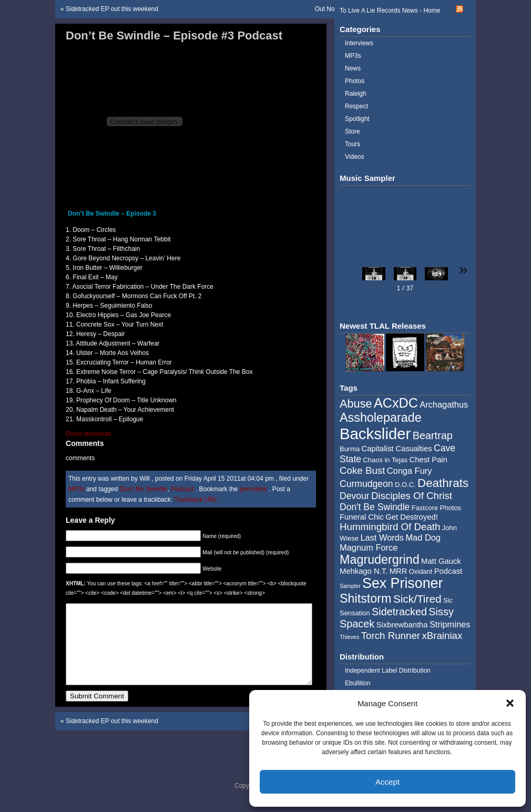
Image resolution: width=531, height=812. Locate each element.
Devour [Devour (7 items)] (355, 496)
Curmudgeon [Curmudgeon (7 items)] (366, 484)
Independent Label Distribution (388, 671)
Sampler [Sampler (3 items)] (350, 586)
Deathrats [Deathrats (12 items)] (443, 483)
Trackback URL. (197, 500)
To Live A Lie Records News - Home (390, 11)
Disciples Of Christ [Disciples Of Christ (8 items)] (412, 496)
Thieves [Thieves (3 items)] (349, 637)
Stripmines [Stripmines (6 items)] (450, 624)
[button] (510, 703)
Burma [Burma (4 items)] (350, 449)
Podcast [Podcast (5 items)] (448, 571)
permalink (254, 489)
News (353, 68)
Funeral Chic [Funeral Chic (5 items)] (362, 517)
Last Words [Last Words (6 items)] (382, 537)
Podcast (182, 489)
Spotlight (357, 119)
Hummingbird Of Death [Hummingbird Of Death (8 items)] (390, 527)
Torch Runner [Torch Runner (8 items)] (391, 636)
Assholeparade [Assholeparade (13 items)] (381, 418)
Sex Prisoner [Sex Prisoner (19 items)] (402, 583)
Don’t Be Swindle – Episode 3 (112, 214)
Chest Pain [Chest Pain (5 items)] (428, 460)
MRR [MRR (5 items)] (399, 571)
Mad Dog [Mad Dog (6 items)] (423, 537)
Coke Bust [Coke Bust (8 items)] (362, 470)
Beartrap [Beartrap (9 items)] (433, 435)
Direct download (88, 434)
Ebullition (358, 683)
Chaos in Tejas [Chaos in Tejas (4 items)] (385, 460)
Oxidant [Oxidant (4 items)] (421, 571)
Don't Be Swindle (143, 489)
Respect (356, 106)
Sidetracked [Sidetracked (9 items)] (399, 612)
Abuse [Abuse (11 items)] (356, 404)
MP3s (76, 489)
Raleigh (356, 94)
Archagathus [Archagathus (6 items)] (444, 404)
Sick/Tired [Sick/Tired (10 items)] (417, 599)
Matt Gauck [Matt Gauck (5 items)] (441, 561)
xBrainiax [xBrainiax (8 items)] (442, 636)
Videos (354, 157)
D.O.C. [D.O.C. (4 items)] (405, 485)
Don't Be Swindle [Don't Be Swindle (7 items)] (375, 507)
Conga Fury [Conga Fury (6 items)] (410, 471)
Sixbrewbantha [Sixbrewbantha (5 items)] (402, 625)
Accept (387, 782)
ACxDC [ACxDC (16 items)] (396, 403)
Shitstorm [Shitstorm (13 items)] (366, 598)
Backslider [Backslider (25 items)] (375, 434)
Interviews (359, 43)
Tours (353, 144)
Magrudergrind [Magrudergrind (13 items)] (380, 560)
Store (353, 131)
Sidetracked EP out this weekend (112, 9)
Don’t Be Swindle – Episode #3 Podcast (174, 35)
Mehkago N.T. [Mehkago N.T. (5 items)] (364, 571)
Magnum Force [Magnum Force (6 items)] (369, 547)
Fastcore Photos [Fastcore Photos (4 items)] (436, 508)
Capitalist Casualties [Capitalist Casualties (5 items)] (397, 449)
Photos (355, 81)
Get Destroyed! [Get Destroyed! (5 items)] (412, 517)
